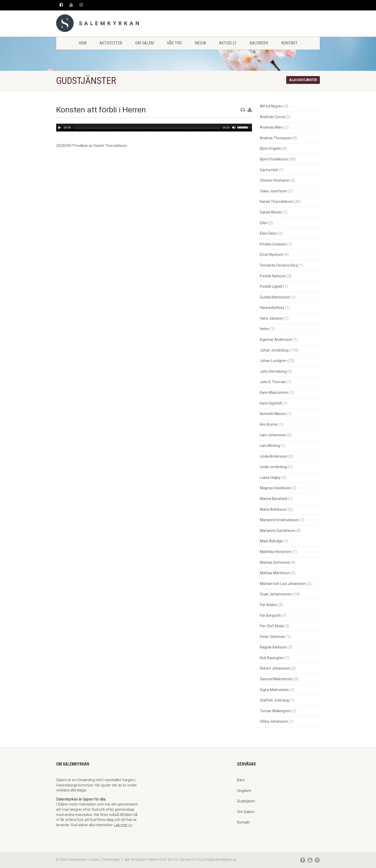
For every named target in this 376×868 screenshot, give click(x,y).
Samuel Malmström (276, 679)
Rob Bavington (272, 658)
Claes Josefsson (274, 191)
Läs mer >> (123, 825)
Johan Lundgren (273, 361)
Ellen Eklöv (268, 233)
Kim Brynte (269, 424)
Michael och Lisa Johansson (283, 584)
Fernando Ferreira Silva (279, 265)
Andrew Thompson (276, 138)
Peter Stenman (272, 637)
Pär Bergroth (270, 616)
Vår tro (174, 43)
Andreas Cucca (272, 117)
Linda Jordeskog (273, 467)
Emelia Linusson (273, 244)
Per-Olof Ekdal (272, 626)
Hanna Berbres (272, 308)
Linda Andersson (274, 456)
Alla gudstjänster (303, 80)
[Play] (60, 128)
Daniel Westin (271, 212)
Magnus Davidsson (275, 488)
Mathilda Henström (276, 552)
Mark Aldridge (271, 541)
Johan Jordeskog (274, 350)
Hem (83, 43)
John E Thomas (273, 382)
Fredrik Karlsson (273, 276)
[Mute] (234, 128)
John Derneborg (273, 371)
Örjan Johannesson (276, 594)
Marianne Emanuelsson (279, 520)
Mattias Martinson (275, 573)
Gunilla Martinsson (275, 297)
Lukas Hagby (270, 478)
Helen (265, 329)
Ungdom (244, 791)
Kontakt (289, 43)
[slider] (147, 128)
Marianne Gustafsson (278, 531)
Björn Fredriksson (274, 159)
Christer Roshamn (275, 180)
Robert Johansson (275, 668)
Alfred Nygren (271, 106)
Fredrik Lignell (271, 286)
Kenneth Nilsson (273, 414)
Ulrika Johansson (274, 721)
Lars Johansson (273, 435)
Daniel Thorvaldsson (277, 202)
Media (200, 43)
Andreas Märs (271, 127)
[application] (154, 128)
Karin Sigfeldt (271, 403)
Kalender (259, 43)
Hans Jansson (271, 318)
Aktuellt (228, 43)
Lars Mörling (270, 446)
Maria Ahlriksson (274, 509)
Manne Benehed (273, 499)
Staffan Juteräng (274, 700)
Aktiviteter (111, 43)
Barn (241, 780)
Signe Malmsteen (274, 690)
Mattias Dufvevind (275, 562)
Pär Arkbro (269, 605)
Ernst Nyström (272, 255)
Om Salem (145, 43)
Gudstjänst (246, 801)
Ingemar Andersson (276, 340)
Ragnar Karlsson (273, 647)
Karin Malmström (274, 393)
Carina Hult (269, 170)
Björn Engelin (271, 148)
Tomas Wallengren (275, 711)
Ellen (264, 223)
